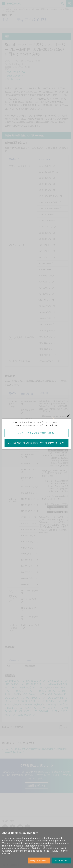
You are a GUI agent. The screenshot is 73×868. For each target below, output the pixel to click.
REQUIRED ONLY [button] (39, 861)
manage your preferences (16, 848)
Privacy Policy (58, 851)
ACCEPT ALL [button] (61, 861)
